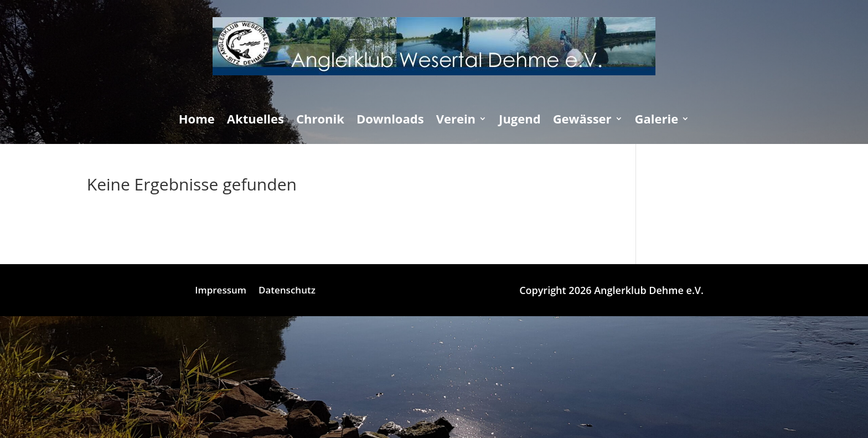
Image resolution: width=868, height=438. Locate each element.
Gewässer (582, 121)
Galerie (657, 121)
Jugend (520, 121)
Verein (456, 121)
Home (197, 121)
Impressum (221, 291)
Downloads (390, 121)
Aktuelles (255, 121)
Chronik (320, 121)
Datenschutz (287, 291)
